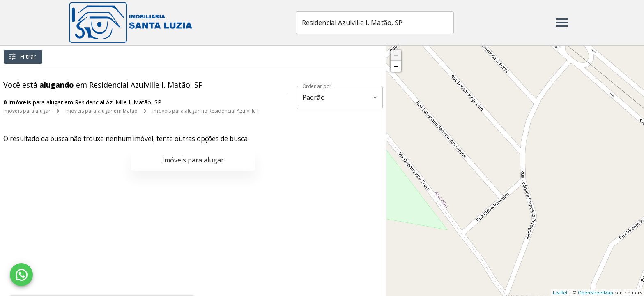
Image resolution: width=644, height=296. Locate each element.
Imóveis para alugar (27, 111)
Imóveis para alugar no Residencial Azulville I (205, 111)
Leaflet (560, 293)
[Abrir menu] (562, 23)
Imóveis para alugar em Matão (101, 111)
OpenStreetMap (596, 293)
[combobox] (375, 23)
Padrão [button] (314, 97)
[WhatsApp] (21, 275)
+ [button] (396, 55)
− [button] (396, 66)
